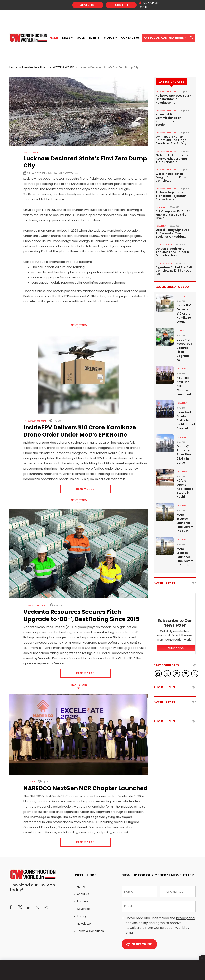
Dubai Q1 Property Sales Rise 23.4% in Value (184, 439)
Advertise (88, 5)
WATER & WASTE (63, 67)
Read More (86, 489)
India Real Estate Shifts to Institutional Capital (185, 405)
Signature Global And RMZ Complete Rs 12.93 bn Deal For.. (174, 257)
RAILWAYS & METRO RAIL (166, 92)
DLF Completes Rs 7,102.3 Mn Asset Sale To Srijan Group (172, 203)
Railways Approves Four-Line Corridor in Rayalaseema (173, 99)
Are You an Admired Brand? (165, 38)
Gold (81, 38)
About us (83, 894)
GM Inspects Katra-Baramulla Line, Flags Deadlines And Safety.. (171, 135)
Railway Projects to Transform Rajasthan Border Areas (171, 185)
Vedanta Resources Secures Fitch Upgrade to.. (184, 335)
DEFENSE (181, 283)
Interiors (181, 456)
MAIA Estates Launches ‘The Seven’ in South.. (185, 506)
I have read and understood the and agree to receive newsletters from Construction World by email (160, 925)
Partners (83, 902)
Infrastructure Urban (35, 67)
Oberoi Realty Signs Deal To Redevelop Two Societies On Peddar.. (173, 221)
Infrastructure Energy (34, 606)
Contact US (130, 38)
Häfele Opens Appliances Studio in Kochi (185, 473)
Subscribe (121, 5)
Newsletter (84, 924)
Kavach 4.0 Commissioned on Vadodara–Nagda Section (174, 117)
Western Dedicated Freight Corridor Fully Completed (174, 169)
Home (54, 38)
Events (94, 38)
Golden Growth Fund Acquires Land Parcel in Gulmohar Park (172, 239)
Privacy (82, 916)
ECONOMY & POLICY (164, 233)
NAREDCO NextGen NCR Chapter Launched (184, 371)
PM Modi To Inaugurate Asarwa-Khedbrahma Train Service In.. (172, 153)
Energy (181, 317)
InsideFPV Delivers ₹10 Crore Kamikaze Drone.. (184, 300)
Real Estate (29, 782)
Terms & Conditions (90, 931)
